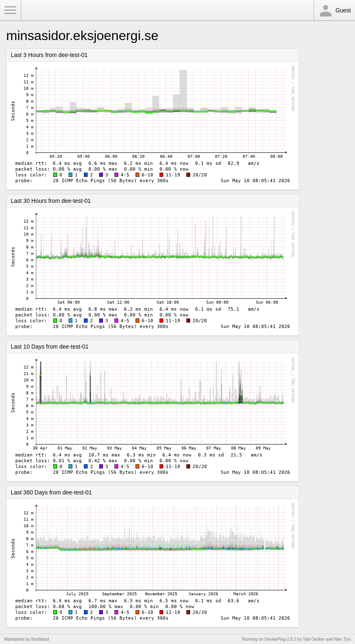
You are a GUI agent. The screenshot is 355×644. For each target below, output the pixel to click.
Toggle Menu (10, 10)
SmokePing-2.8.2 (280, 639)
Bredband (40, 639)
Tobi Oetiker (313, 639)
